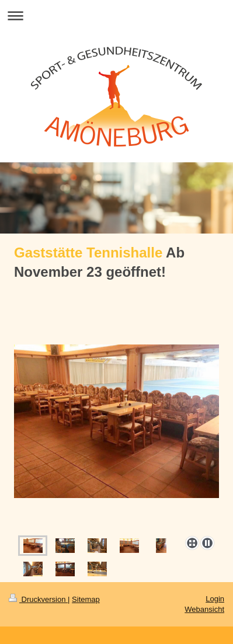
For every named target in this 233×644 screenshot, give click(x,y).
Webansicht (204, 609)
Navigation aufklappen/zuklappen (116, 15)
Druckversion (38, 599)
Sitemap (86, 599)
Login (215, 599)
